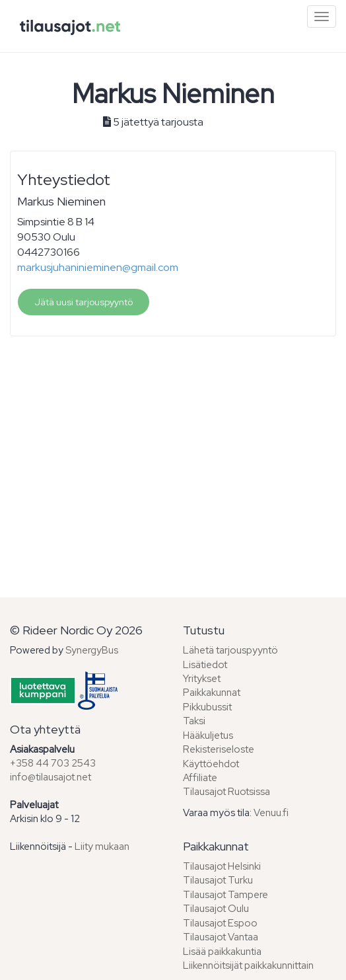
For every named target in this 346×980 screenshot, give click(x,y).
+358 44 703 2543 (53, 763)
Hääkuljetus (208, 735)
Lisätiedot (205, 665)
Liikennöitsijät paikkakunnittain (248, 965)
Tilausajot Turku (218, 880)
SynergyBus (92, 650)
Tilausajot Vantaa (221, 937)
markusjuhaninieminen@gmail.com (98, 267)
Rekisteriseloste (219, 749)
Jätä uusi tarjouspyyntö (84, 302)
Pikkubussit (207, 707)
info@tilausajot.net (51, 777)
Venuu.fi (271, 813)
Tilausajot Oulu (216, 909)
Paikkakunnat (212, 693)
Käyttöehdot (211, 764)
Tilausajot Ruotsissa (226, 792)
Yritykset (202, 679)
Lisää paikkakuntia (222, 952)
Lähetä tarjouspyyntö (230, 650)
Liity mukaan (102, 847)
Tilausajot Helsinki (222, 866)
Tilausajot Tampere (225, 895)
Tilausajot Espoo (220, 923)
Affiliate (200, 778)
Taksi (194, 721)
